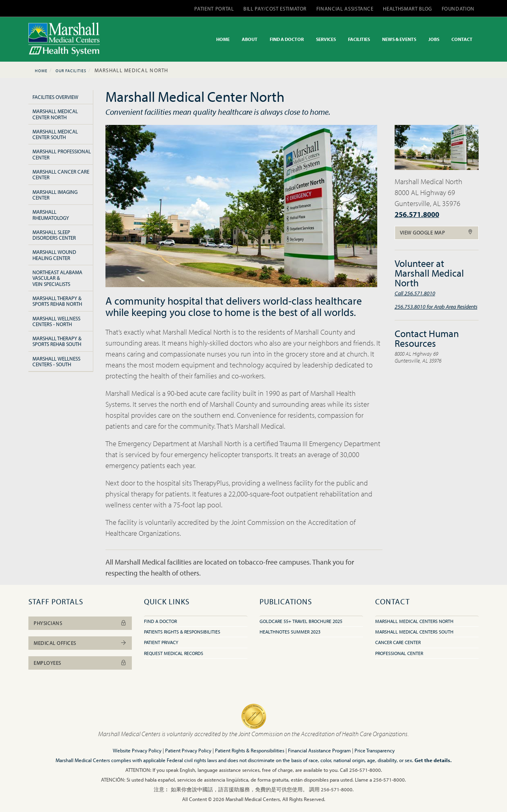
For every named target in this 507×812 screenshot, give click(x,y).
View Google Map (437, 232)
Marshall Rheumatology (51, 215)
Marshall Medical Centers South (414, 632)
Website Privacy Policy (137, 750)
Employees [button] (80, 663)
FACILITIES (359, 39)
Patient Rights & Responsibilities (250, 750)
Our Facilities (71, 71)
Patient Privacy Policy (188, 750)
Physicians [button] (80, 623)
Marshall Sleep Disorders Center (54, 235)
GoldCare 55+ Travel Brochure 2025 (301, 621)
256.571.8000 (417, 214)
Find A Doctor (160, 621)
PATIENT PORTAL (214, 9)
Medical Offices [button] (80, 643)
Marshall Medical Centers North (414, 621)
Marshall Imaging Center (55, 195)
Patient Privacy (161, 642)
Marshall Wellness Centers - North (56, 321)
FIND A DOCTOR (287, 39)
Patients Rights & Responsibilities (182, 632)
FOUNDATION (458, 9)
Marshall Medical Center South (55, 134)
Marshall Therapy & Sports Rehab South (57, 341)
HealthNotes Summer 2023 (290, 632)
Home (41, 71)
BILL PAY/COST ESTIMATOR (275, 9)
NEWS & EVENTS (399, 39)
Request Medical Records (174, 653)
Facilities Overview (55, 97)
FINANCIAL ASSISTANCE (345, 9)
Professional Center (399, 653)
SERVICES (326, 39)
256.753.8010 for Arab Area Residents (436, 306)
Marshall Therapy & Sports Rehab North (57, 301)
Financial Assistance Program (319, 750)
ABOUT (250, 39)
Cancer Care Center (398, 642)
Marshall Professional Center (62, 154)
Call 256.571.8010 (415, 293)
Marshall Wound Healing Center (54, 255)
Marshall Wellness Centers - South (56, 361)
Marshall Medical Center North (55, 114)
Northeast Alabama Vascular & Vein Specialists (57, 278)
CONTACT (462, 39)
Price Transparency (375, 750)
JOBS (434, 39)
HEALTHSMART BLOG (407, 9)
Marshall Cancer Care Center (61, 174)
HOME (223, 39)
